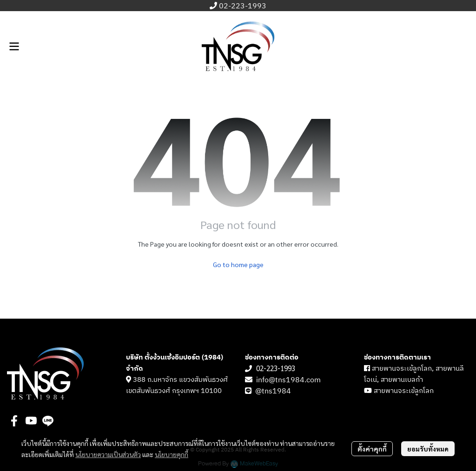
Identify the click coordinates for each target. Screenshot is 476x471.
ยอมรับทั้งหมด (428, 449)
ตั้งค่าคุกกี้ (372, 449)
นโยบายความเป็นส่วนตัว (108, 454)
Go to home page (238, 264)
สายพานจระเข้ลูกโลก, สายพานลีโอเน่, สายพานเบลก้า (414, 374)
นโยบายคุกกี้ (172, 454)
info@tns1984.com (288, 380)
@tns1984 (274, 391)
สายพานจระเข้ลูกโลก (404, 391)
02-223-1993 (243, 6)
